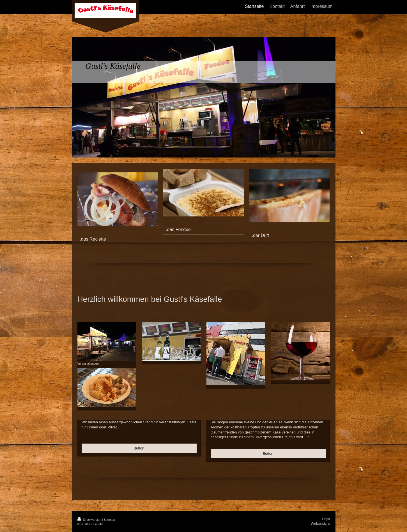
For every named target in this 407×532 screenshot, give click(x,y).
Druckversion (90, 520)
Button (139, 448)
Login (326, 519)
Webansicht (320, 523)
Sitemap (109, 520)
